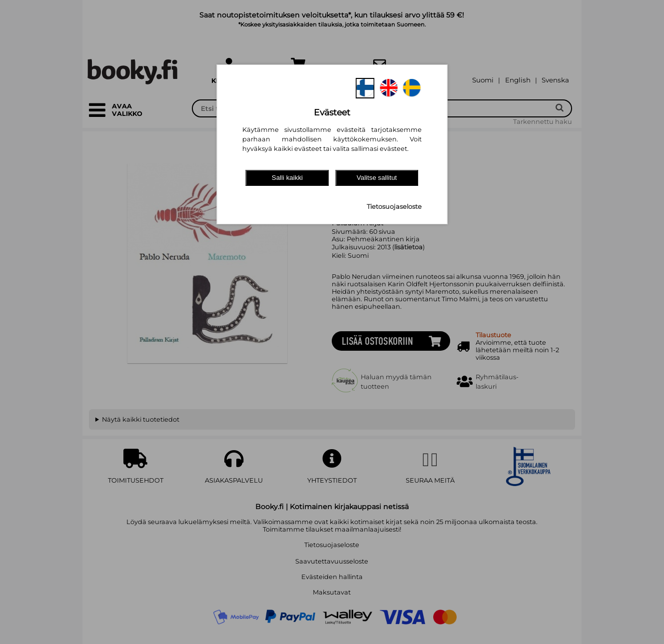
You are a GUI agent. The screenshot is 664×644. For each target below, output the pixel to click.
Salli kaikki (287, 178)
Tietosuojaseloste (394, 207)
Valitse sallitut (377, 178)
